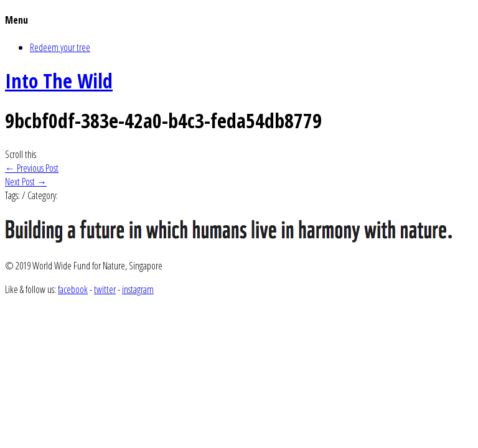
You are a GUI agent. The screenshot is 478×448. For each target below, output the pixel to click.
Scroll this (21, 154)
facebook (73, 289)
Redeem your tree (60, 47)
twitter (105, 289)
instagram (138, 289)
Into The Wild (59, 81)
